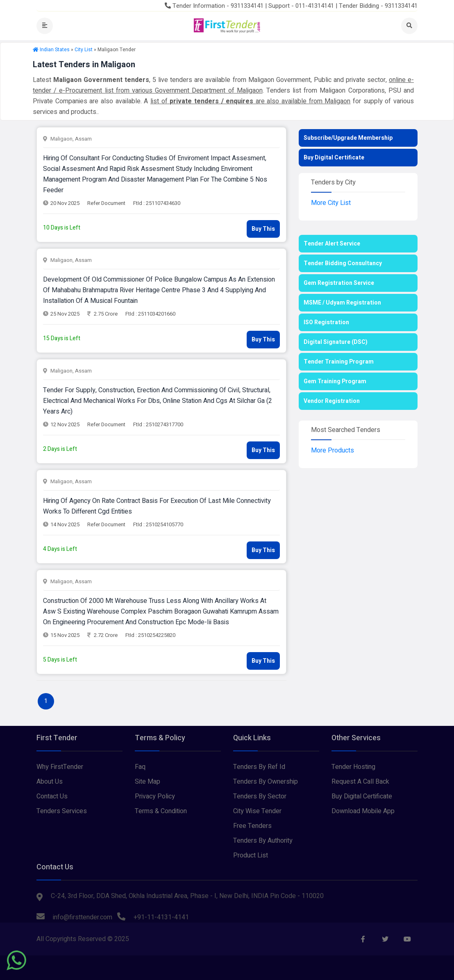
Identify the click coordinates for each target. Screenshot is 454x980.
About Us (50, 782)
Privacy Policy (155, 796)
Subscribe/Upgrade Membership (348, 138)
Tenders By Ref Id (259, 767)
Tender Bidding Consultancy (343, 263)
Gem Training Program (335, 381)
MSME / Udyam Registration (342, 303)
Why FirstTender (60, 767)
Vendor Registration (332, 401)
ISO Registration (326, 322)
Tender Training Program (339, 362)
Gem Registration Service (339, 283)
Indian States (55, 50)
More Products (333, 450)
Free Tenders (252, 826)
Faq (140, 767)
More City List (331, 203)
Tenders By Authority (263, 841)
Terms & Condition (161, 811)
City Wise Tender (257, 811)
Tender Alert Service (332, 244)
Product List (251, 855)
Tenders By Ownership (266, 782)
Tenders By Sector (260, 796)
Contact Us (52, 796)
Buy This (263, 229)
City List (84, 50)
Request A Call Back (360, 782)
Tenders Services (62, 811)
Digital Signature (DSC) (336, 342)
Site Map (148, 782)
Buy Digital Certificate (334, 158)
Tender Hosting (353, 767)
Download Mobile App (363, 811)
